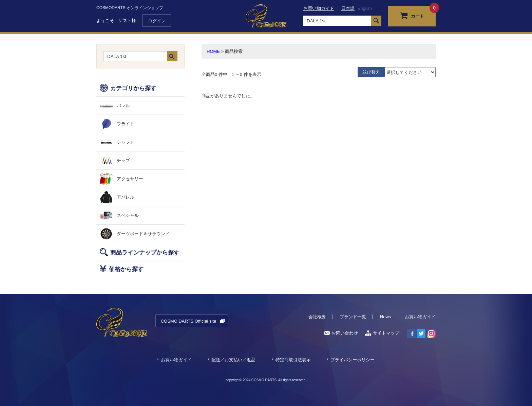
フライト (126, 124)
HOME (213, 51)
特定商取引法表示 (293, 360)
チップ (123, 160)
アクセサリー (130, 179)
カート (412, 15)
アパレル (126, 197)
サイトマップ (382, 333)
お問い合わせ (341, 333)
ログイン (157, 21)
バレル (123, 106)
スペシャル (128, 215)
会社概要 (317, 317)
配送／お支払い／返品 (233, 360)
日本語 (348, 8)
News (386, 317)
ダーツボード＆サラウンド (143, 234)
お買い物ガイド (319, 8)
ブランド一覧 (353, 317)
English (365, 8)
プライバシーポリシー (353, 360)
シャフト (126, 142)
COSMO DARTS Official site (189, 321)
